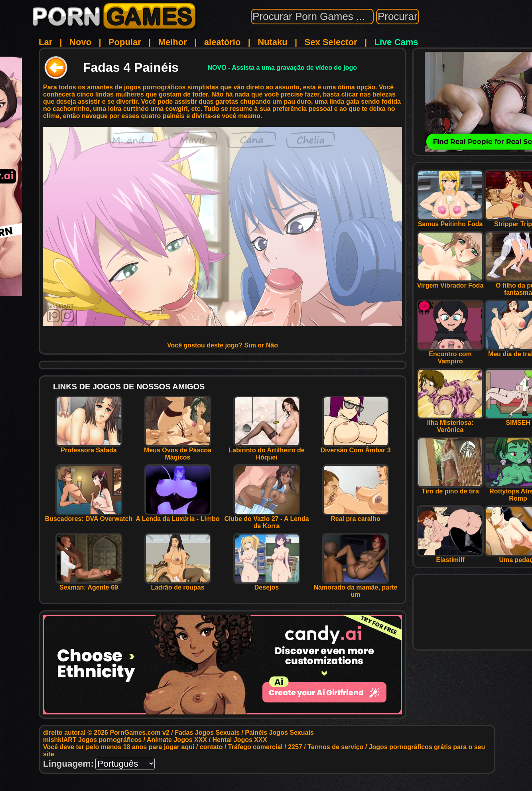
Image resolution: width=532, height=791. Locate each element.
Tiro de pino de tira (450, 488)
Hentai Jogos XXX (239, 740)
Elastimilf (450, 557)
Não (272, 345)
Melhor (173, 42)
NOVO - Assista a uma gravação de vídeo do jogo (282, 68)
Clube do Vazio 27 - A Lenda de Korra (266, 520)
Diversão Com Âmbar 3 (355, 447)
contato (211, 747)
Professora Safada (89, 447)
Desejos (267, 585)
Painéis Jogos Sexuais (279, 733)
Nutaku (273, 42)
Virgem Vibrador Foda (450, 283)
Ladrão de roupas (178, 585)
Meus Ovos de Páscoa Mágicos (178, 451)
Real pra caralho (356, 516)
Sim (250, 345)
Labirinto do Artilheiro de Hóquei (267, 451)
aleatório (223, 42)
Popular (125, 42)
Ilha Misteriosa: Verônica (450, 423)
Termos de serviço (335, 747)
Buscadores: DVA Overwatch (89, 516)
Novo (80, 42)
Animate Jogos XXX (177, 740)
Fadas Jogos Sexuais (207, 733)
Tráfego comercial (255, 747)
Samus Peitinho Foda (450, 221)
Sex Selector (331, 42)
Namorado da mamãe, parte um (356, 588)
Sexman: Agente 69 (89, 585)
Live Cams (396, 42)
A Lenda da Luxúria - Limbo (177, 516)
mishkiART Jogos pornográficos (92, 740)
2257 (295, 747)
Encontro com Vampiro (450, 355)
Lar (45, 42)
